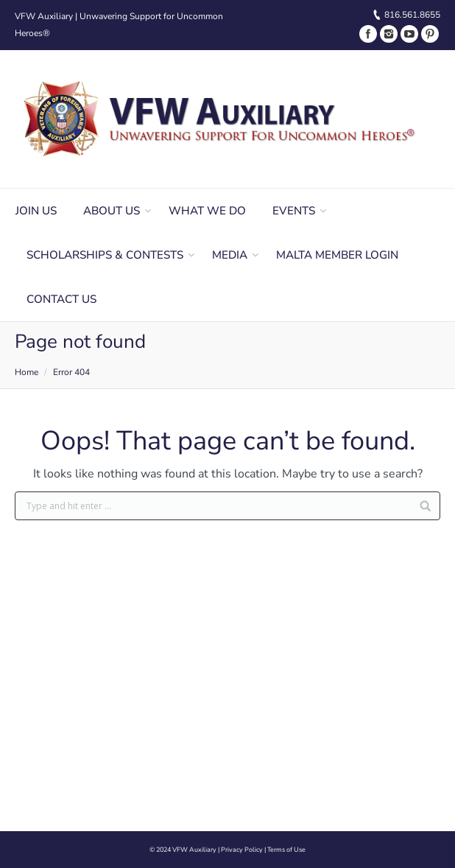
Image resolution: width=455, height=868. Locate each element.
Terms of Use (286, 850)
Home (27, 372)
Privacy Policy (242, 850)
